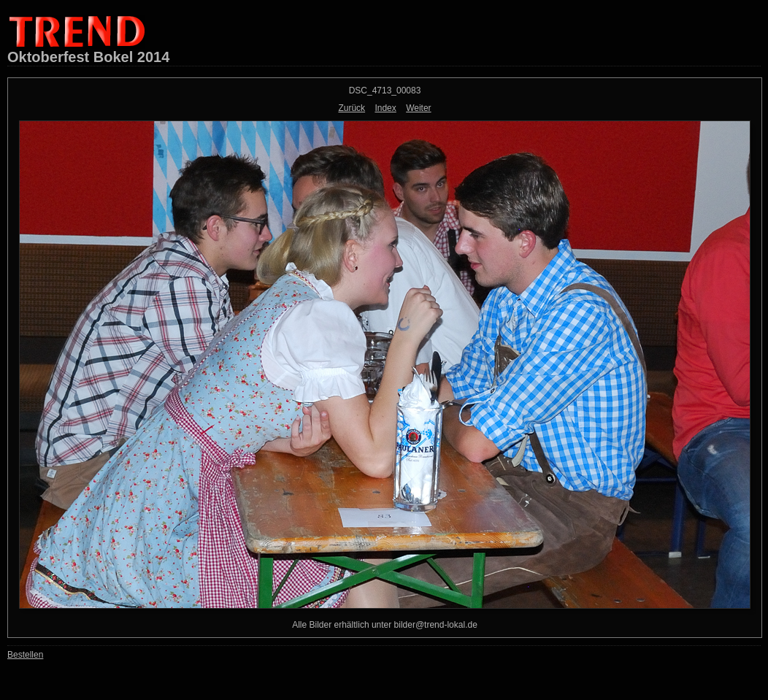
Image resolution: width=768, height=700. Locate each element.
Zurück (352, 108)
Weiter (418, 108)
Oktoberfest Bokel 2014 (88, 57)
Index (385, 108)
